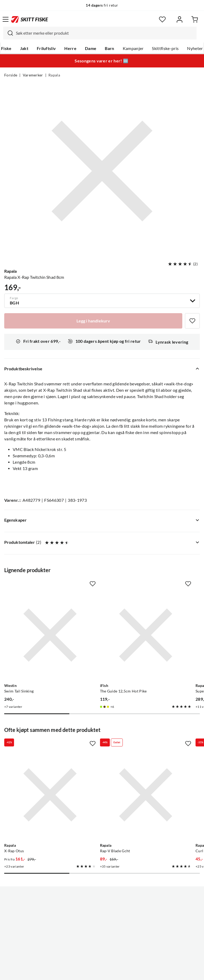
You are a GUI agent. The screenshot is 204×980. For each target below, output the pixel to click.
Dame (91, 48)
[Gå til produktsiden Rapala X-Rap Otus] (34, 746)
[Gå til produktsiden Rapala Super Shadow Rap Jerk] (160, 619)
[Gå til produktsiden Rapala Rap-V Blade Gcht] (97, 746)
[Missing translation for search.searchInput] (8, 33)
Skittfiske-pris (165, 48)
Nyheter (195, 48)
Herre (70, 48)
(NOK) (102, 949)
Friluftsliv (46, 48)
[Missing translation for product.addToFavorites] (192, 321)
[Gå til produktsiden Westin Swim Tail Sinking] (34, 619)
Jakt (24, 48)
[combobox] (100, 33)
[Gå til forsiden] (30, 19)
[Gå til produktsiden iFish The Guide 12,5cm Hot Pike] (97, 619)
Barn (109, 48)
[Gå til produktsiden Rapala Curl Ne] (160, 746)
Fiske (6, 48)
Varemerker (33, 75)
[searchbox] (105, 33)
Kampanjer (133, 48)
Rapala (54, 75)
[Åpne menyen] (6, 19)
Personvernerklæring (81, 972)
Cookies (134, 972)
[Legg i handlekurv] (93, 321)
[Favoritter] (162, 19)
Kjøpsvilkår (113, 972)
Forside (11, 75)
